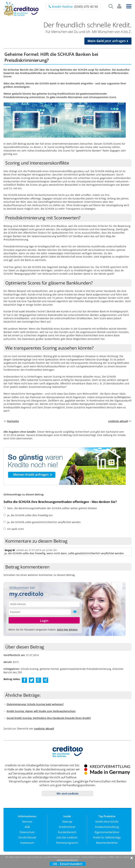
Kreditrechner (67, 827)
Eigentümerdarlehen (107, 832)
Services (27, 821)
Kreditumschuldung (107, 827)
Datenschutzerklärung (67, 860)
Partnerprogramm (67, 843)
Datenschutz (27, 832)
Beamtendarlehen (107, 843)
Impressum (27, 843)
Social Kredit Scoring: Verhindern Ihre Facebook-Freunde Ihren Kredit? (49, 718)
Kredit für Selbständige (107, 837)
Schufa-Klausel (27, 837)
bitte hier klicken (67, 630)
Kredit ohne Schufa (107, 821)
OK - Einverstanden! (68, 864)
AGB (27, 827)
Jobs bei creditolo (67, 837)
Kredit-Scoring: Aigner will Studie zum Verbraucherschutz (41, 711)
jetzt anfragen (108, 41)
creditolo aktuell (118, 421)
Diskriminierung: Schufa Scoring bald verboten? (35, 704)
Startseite (13, 421)
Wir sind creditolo (68, 793)
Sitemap (67, 821)
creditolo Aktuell (44, 729)
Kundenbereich (67, 832)
